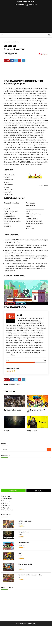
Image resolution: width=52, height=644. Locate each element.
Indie (14, 46)
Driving (5, 524)
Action (9, 42)
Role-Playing (21, 542)
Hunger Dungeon (24, 550)
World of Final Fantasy (25, 539)
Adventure (6, 517)
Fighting (10, 46)
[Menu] (2, 35)
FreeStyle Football (24, 561)
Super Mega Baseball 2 (25, 582)
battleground (12, 384)
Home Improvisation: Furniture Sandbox (30, 593)
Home (5, 42)
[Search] (49, 35)
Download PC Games (10, 53)
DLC (4, 521)
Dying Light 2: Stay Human (12, 419)
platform (19, 384)
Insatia (21, 571)
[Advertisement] (27, 20)
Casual (5, 519)
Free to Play (21, 563)
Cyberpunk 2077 (32, 449)
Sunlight (7, 449)
